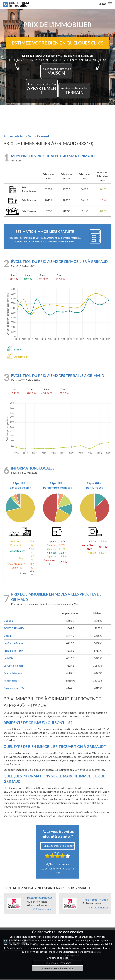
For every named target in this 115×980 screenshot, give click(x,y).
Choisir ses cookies (58, 958)
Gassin (8, 637)
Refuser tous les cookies (58, 963)
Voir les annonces (43, 911)
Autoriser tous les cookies (58, 968)
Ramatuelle (10, 682)
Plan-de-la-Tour (13, 652)
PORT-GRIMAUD (14, 630)
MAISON (57, 74)
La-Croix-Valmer (13, 667)
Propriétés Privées (40, 899)
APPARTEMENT (41, 91)
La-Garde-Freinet (14, 645)
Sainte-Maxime (13, 674)
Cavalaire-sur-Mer (15, 689)
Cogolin (8, 622)
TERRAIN (76, 91)
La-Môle (8, 660)
